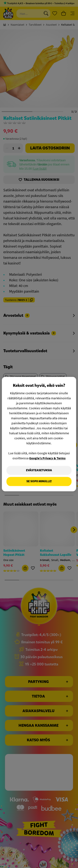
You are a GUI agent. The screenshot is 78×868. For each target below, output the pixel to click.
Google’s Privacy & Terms (47, 458)
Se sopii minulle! (39, 482)
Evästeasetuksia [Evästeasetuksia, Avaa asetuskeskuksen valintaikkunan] (39, 470)
